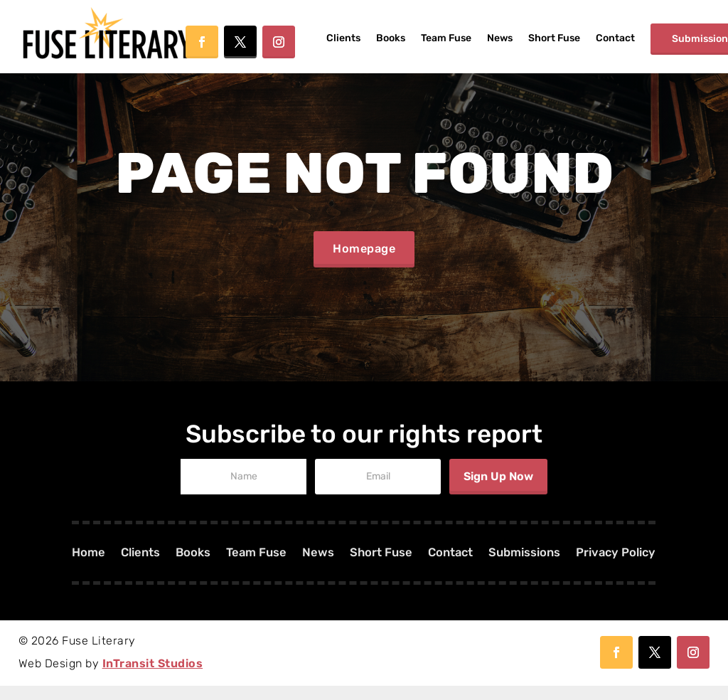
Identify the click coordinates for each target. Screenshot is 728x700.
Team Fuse (446, 38)
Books (391, 38)
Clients (343, 38)
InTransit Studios (153, 678)
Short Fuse (554, 38)
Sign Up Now (498, 490)
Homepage (364, 256)
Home (69, 568)
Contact (615, 38)
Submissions (535, 568)
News (500, 38)
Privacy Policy (633, 568)
